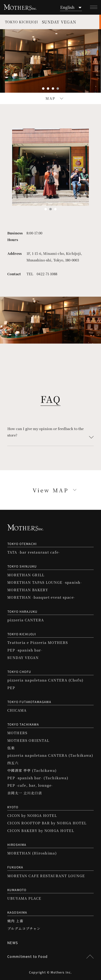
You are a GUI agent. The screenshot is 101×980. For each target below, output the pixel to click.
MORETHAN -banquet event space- (41, 597)
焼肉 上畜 (15, 921)
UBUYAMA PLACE (24, 898)
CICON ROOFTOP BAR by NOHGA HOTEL (47, 823)
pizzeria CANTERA (26, 620)
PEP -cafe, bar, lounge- (30, 785)
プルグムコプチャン (24, 928)
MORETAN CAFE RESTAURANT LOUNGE (46, 876)
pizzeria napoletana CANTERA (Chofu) (45, 680)
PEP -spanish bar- (25, 650)
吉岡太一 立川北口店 (25, 793)
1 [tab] (43, 89)
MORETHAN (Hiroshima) (32, 853)
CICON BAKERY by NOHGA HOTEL (41, 830)
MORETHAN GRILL (26, 575)
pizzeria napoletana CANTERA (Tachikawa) (50, 755)
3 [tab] (53, 89)
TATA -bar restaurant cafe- (34, 552)
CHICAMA (17, 710)
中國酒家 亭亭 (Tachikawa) (32, 770)
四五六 (13, 763)
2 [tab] (48, 89)
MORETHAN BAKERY (28, 590)
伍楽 (11, 748)
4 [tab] (58, 89)
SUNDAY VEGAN (23, 657)
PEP (11, 688)
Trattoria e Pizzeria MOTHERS (38, 642)
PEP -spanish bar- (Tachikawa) (38, 778)
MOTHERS (17, 733)
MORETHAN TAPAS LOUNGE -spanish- (45, 582)
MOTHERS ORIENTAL (28, 740)
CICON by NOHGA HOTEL (32, 815)
